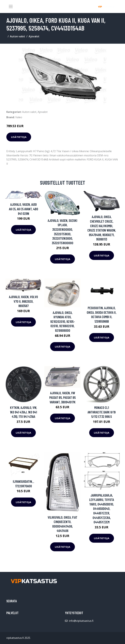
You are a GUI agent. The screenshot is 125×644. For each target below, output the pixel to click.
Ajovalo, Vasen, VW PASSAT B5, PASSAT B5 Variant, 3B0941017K (62, 397)
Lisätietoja (19, 137)
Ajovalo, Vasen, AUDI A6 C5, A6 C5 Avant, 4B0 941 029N (24, 209)
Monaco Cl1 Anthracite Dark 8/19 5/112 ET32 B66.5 (102, 412)
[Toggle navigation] (11, 6)
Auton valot (17, 36)
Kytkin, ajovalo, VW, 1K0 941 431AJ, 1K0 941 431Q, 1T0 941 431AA (23, 412)
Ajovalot (34, 36)
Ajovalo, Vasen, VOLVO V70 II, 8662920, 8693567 (23, 301)
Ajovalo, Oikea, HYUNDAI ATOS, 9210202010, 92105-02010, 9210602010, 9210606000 (63, 321)
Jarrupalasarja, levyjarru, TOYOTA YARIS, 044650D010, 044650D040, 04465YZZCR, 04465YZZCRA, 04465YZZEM (102, 509)
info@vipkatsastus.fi (81, 621)
